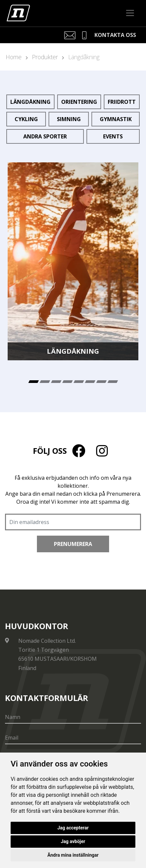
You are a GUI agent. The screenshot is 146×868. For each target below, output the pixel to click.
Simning (69, 119)
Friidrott (122, 102)
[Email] (73, 738)
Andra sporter (45, 136)
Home (14, 57)
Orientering (79, 102)
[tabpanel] (73, 261)
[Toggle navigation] (130, 13)
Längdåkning (84, 57)
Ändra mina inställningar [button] (73, 855)
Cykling (26, 119)
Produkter (45, 57)
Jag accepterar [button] (73, 828)
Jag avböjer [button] (73, 841)
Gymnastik (116, 119)
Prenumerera (73, 544)
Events (113, 136)
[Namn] (73, 717)
